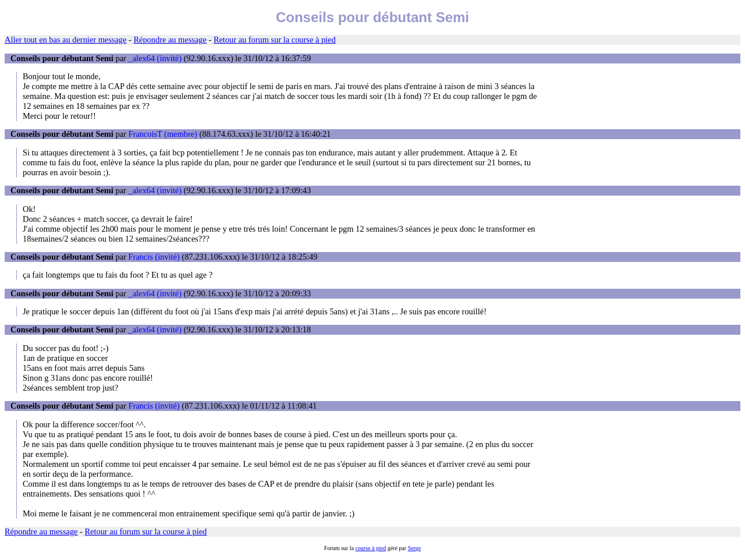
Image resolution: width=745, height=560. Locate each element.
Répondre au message (170, 40)
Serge (415, 548)
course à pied (370, 548)
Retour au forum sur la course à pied (275, 40)
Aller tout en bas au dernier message (65, 40)
